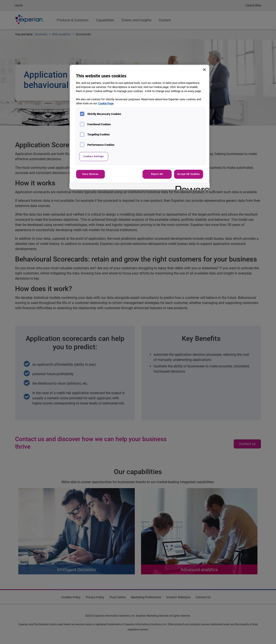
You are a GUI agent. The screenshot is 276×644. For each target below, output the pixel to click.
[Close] (204, 70)
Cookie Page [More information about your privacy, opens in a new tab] (106, 103)
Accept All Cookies (188, 174)
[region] (140, 127)
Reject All (157, 174)
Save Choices (90, 174)
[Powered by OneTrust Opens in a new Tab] (191, 187)
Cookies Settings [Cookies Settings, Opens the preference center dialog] (94, 156)
